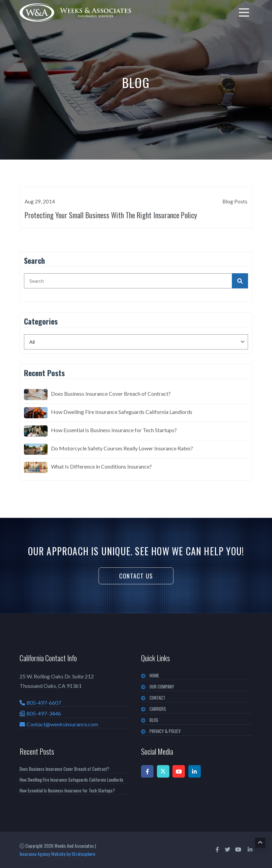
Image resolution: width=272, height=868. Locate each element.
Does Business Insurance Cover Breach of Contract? (111, 394)
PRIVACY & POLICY (165, 731)
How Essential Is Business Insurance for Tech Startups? (114, 430)
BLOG (154, 720)
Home (154, 675)
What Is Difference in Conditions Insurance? (101, 466)
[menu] (244, 12)
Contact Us (136, 576)
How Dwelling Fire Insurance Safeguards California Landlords (122, 412)
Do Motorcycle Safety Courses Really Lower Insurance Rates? (122, 448)
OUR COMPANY (162, 687)
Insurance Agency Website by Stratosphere (57, 854)
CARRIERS (158, 709)
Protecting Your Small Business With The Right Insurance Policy (111, 215)
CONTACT (157, 698)
